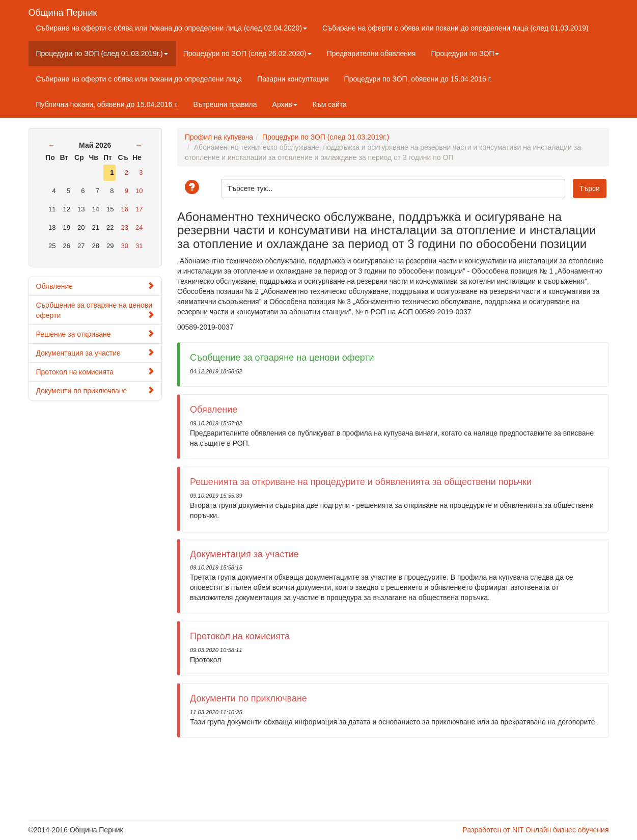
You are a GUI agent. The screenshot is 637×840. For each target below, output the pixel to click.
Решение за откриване (95, 334)
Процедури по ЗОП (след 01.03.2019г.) (102, 53)
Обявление (95, 286)
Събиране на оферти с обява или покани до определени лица (139, 79)
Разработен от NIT (493, 830)
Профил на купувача (219, 137)
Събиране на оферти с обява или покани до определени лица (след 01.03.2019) (455, 28)
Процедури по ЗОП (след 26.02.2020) (247, 53)
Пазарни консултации (293, 79)
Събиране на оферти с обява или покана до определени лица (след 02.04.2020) (172, 28)
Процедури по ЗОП (465, 53)
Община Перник (63, 11)
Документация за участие (95, 353)
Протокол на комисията (95, 372)
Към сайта (330, 104)
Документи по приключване (95, 390)
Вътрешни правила (225, 104)
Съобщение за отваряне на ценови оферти (95, 310)
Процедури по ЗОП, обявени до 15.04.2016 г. (418, 79)
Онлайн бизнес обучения (567, 830)
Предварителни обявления (371, 53)
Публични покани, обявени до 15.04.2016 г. (107, 104)
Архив (285, 104)
